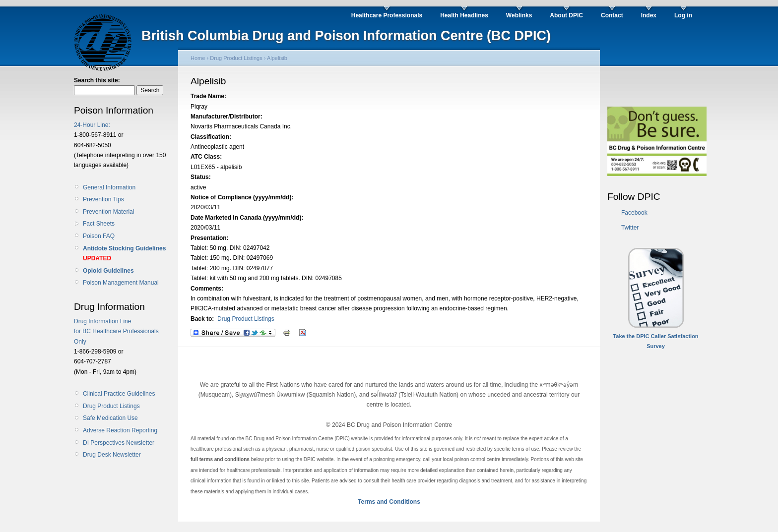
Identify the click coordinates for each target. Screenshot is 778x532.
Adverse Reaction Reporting (120, 430)
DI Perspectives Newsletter (119, 443)
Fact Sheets (99, 224)
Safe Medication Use (110, 418)
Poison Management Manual (121, 283)
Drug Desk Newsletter (112, 455)
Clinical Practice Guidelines (119, 394)
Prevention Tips (103, 199)
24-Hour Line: (92, 125)
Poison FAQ (99, 236)
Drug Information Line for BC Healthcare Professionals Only (116, 331)
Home (198, 58)
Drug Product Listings (111, 406)
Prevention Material (108, 212)
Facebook (634, 213)
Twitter (630, 228)
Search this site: (97, 80)
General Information (109, 187)
